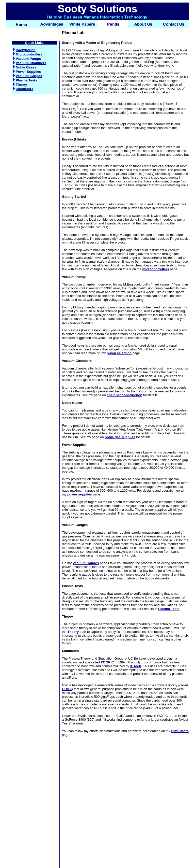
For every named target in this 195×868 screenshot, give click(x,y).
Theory (20, 85)
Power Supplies (27, 72)
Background (24, 50)
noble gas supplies (120, 437)
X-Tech (135, 666)
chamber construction (124, 395)
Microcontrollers (28, 54)
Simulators (23, 89)
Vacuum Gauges (28, 76)
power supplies (80, 494)
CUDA (67, 689)
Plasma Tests (25, 80)
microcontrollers (156, 269)
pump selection (119, 353)
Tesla (66, 723)
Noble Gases (25, 67)
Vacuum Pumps (27, 59)
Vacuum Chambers (30, 63)
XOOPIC (107, 662)
